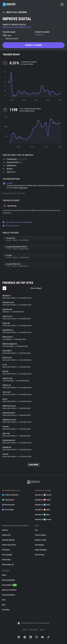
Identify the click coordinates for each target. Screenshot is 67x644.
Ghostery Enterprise (8, 595)
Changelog (6, 610)
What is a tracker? (11, 226)
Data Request (39, 545)
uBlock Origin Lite (8, 565)
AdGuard (5, 530)
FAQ (36, 530)
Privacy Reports (9, 585)
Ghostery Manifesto (8, 580)
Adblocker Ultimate (8, 540)
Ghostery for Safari (42, 505)
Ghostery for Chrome (43, 495)
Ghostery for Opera (42, 510)
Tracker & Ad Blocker (10, 495)
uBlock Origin (6, 560)
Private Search (8, 500)
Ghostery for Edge (42, 515)
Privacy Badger (7, 555)
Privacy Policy (33, 630)
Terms (25, 630)
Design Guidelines (41, 550)
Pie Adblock (6, 550)
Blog (4, 605)
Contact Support (40, 535)
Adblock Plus (6, 535)
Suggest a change (33, 45)
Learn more (24, 188)
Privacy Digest (8, 510)
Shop (4, 600)
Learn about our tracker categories (17, 222)
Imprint (42, 630)
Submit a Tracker (41, 540)
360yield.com (39, 35)
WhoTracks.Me (8, 505)
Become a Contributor (9, 590)
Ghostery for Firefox (43, 500)
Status (4, 575)
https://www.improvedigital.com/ (17, 27)
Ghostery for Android (43, 520)
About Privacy (40, 555)
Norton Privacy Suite (9, 545)
